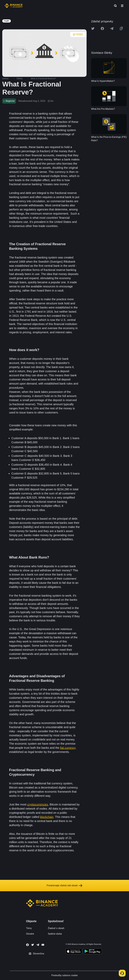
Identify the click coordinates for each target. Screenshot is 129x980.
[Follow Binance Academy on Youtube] (43, 945)
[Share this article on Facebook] (102, 28)
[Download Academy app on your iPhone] (74, 952)
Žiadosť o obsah (56, 928)
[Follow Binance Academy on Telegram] (38, 945)
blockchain (47, 817)
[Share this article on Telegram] (112, 28)
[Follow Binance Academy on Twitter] (33, 945)
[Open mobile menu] (122, 6)
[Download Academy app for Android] (92, 952)
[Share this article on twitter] (93, 28)
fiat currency (68, 748)
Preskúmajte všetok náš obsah (64, 886)
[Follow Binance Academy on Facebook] (27, 945)
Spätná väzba (55, 934)
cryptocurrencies (38, 804)
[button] (122, 6)
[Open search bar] (114, 6)
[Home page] (14, 6)
